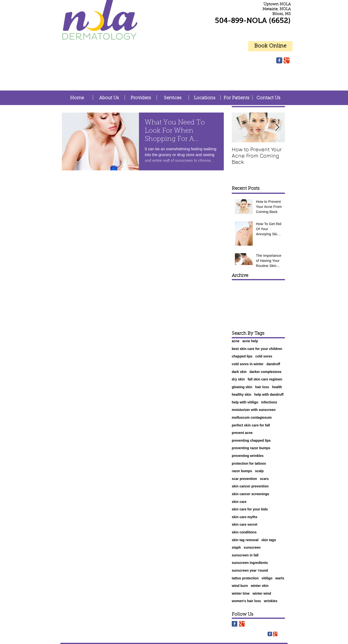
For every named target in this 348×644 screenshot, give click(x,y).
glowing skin (242, 387)
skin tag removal (245, 540)
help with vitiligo (245, 402)
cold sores (264, 356)
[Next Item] (277, 127)
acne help (250, 341)
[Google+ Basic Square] (242, 624)
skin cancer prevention (250, 486)
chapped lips (242, 356)
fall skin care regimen (265, 379)
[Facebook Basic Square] (235, 624)
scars (264, 479)
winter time (241, 593)
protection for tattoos (249, 463)
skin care (239, 502)
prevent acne (242, 433)
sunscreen (252, 547)
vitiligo (267, 578)
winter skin (260, 586)
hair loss (262, 387)
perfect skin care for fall (251, 425)
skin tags (269, 540)
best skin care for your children (257, 349)
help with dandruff (269, 394)
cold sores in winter (248, 364)
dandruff (273, 364)
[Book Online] (270, 46)
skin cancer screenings (250, 494)
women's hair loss (246, 601)
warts (280, 578)
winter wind (262, 593)
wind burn (240, 586)
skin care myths (245, 517)
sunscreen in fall (245, 555)
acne (236, 341)
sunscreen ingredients (250, 563)
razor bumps (242, 471)
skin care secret (245, 524)
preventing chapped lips (251, 440)
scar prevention (244, 479)
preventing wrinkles (248, 456)
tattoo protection (245, 578)
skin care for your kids (250, 509)
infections (269, 402)
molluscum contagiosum (252, 417)
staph (236, 547)
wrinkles (271, 601)
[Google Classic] (286, 60)
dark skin (239, 372)
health (277, 387)
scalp (259, 471)
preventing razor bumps (251, 448)
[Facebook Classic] (279, 60)
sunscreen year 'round (250, 570)
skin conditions (244, 532)
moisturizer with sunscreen (254, 410)
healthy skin (242, 394)
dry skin (238, 379)
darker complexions (265, 372)
